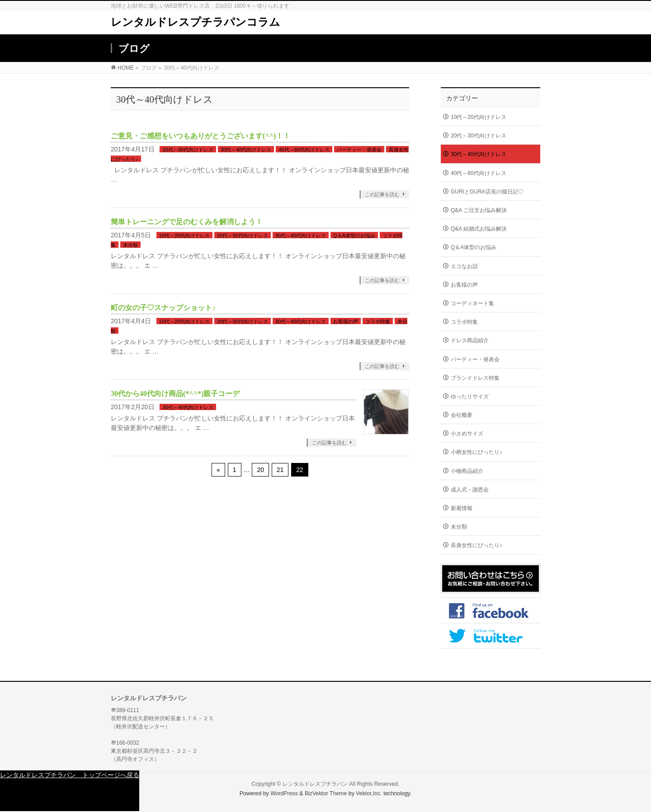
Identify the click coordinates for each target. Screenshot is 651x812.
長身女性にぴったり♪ (476, 545)
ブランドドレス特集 (475, 378)
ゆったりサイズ (470, 397)
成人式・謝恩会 (470, 490)
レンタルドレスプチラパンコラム (196, 22)
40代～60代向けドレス (304, 150)
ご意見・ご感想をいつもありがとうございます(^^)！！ (200, 136)
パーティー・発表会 (359, 150)
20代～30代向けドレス (188, 150)
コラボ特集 (378, 321)
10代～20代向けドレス (184, 236)
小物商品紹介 (467, 471)
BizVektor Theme (326, 793)
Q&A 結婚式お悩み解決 (479, 229)
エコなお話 (464, 266)
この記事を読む (382, 194)
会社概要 (462, 415)
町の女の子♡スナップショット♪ (163, 308)
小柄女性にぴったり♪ (476, 452)
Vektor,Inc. (369, 793)
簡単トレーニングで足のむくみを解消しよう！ (187, 222)
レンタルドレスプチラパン (315, 784)
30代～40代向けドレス (246, 150)
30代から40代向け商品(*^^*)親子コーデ (175, 394)
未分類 (130, 245)
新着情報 (462, 508)
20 (260, 470)
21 (280, 470)
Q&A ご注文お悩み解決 (479, 210)
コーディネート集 (472, 303)
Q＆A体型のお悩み (354, 236)
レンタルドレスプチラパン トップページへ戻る (70, 775)
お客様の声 (346, 321)
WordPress (284, 793)
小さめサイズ (467, 434)
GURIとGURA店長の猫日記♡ (487, 192)
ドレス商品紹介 (470, 340)
